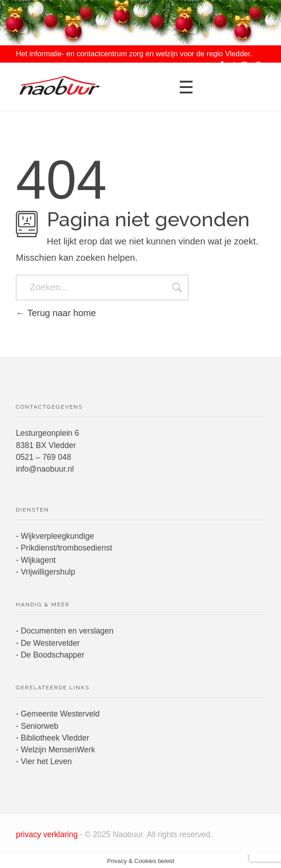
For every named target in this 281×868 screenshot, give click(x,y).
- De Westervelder (48, 643)
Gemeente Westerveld (60, 714)
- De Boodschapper (50, 655)
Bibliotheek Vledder (55, 738)
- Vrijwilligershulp (46, 572)
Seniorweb (40, 726)
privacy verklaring (48, 834)
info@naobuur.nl (45, 469)
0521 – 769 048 (44, 457)
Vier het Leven (47, 761)
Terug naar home (56, 313)
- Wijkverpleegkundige (55, 536)
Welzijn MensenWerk (58, 750)
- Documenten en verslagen (65, 631)
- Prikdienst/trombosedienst (64, 548)
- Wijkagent (36, 560)
